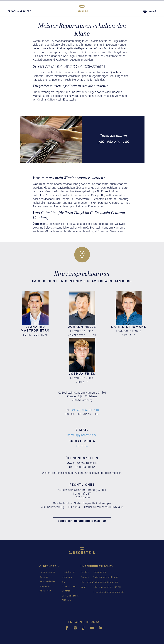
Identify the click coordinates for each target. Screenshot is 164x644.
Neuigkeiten (69, 572)
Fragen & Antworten (46, 589)
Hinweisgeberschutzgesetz (109, 592)
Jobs (84, 587)
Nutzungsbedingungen (106, 582)
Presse (85, 577)
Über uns (67, 577)
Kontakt (85, 572)
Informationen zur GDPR (107, 587)
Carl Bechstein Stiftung (70, 598)
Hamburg (82, 11)
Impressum (100, 572)
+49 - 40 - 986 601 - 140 (84, 410)
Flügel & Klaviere (19, 11)
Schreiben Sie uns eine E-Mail (82, 521)
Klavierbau (87, 582)
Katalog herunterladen (48, 579)
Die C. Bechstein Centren (69, 586)
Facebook (82, 446)
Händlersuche (48, 572)
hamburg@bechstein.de (82, 435)
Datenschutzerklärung (106, 577)
